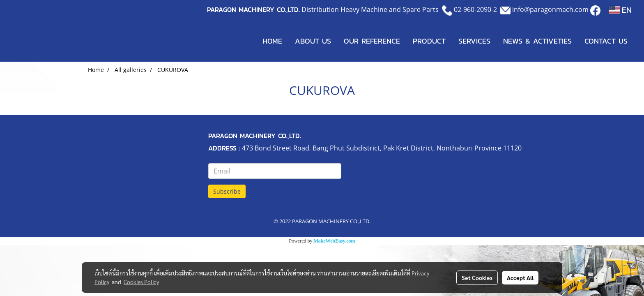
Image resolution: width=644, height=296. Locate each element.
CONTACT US (606, 41)
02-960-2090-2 (475, 9)
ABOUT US (313, 41)
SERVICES (474, 41)
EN (620, 10)
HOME (272, 41)
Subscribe (227, 191)
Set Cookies (477, 277)
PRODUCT (429, 41)
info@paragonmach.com (550, 9)
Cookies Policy (141, 282)
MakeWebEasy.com (335, 241)
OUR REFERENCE (372, 41)
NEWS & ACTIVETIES (537, 41)
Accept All (520, 277)
